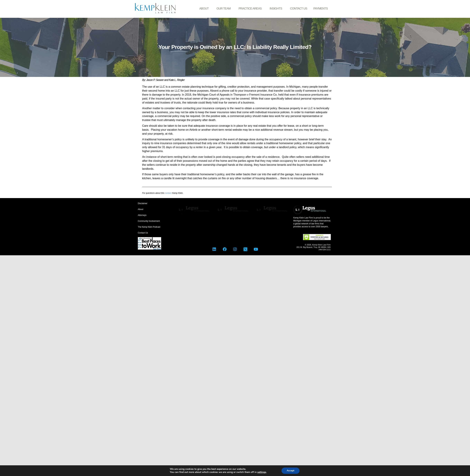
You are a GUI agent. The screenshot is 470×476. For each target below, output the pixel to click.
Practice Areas (251, 9)
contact (168, 193)
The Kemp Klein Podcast (149, 227)
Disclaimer (143, 203)
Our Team (224, 9)
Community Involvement (149, 221)
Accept (291, 471)
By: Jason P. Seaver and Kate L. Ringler (163, 80)
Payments (321, 9)
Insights (277, 9)
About (205, 9)
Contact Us (299, 9)
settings (262, 472)
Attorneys (142, 215)
